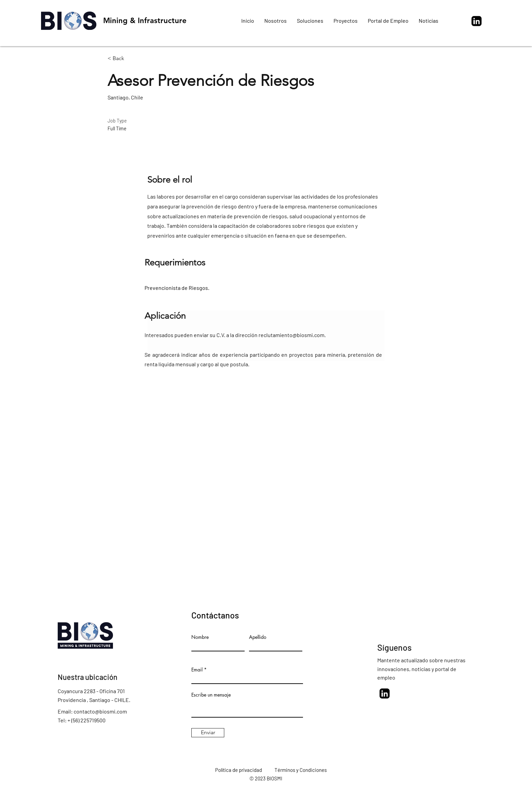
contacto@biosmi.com (100, 711)
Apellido (258, 637)
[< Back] (132, 59)
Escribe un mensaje (211, 695)
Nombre (200, 637)
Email (197, 670)
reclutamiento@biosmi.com (291, 335)
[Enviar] (208, 733)
